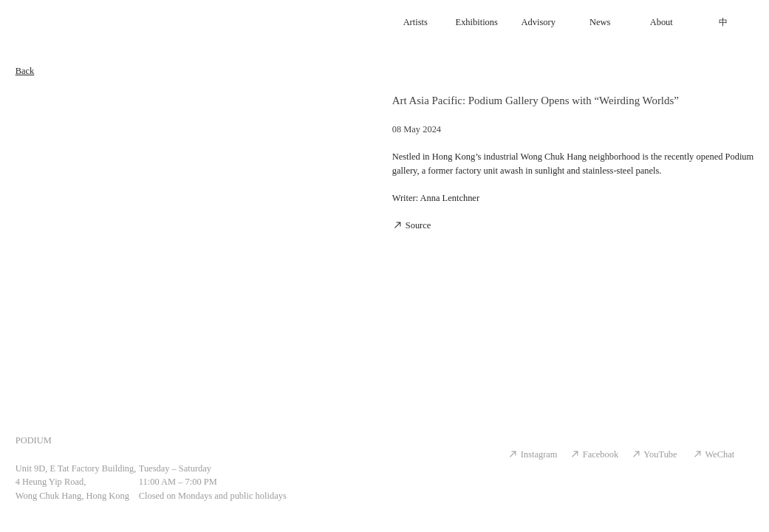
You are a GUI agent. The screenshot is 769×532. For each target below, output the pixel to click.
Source (412, 225)
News (600, 22)
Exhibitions (477, 22)
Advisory (539, 22)
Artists (416, 22)
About (662, 22)
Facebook (594, 454)
